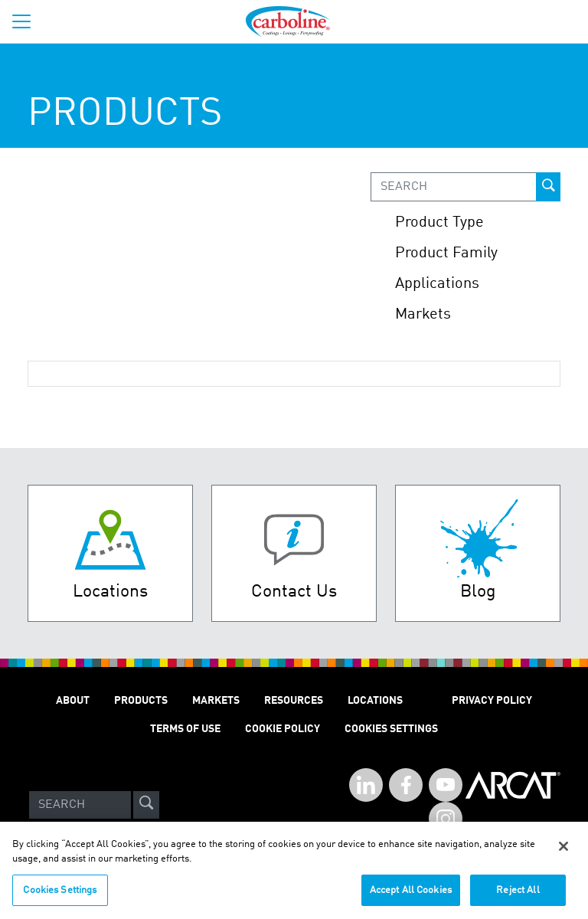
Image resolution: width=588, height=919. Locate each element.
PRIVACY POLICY (492, 701)
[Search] (80, 805)
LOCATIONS (375, 701)
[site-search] (146, 805)
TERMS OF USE (185, 729)
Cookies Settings (60, 896)
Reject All (518, 896)
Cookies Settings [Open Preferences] (391, 729)
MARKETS (216, 701)
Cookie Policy (283, 729)
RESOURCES (294, 701)
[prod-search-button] (548, 187)
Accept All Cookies (411, 896)
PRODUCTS (141, 701)
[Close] (563, 852)
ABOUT (73, 701)
